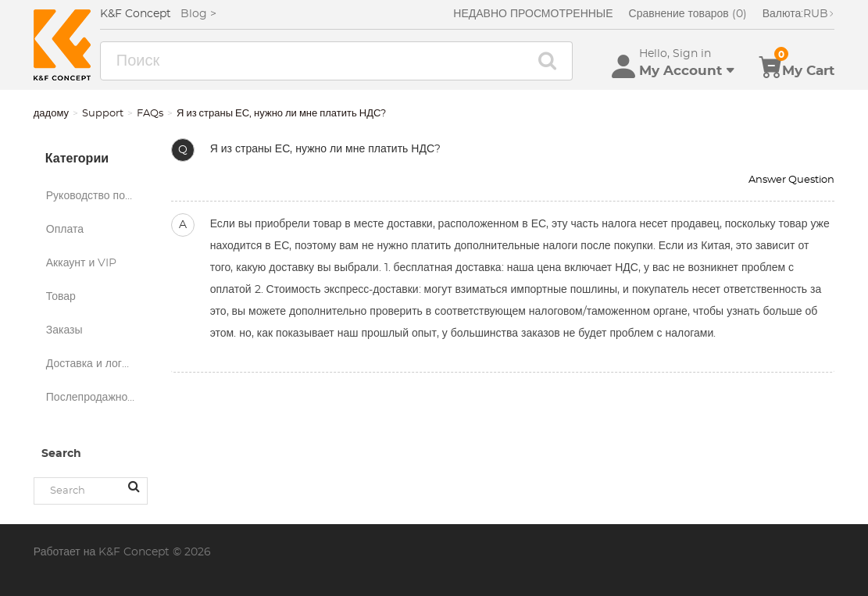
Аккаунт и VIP (82, 263)
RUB (799, 14)
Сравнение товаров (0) (688, 14)
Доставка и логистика (97, 364)
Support (103, 114)
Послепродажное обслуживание (97, 398)
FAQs (150, 114)
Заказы (64, 330)
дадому (51, 114)
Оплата (65, 230)
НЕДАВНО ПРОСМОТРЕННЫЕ (533, 14)
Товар (61, 297)
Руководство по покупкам (97, 196)
